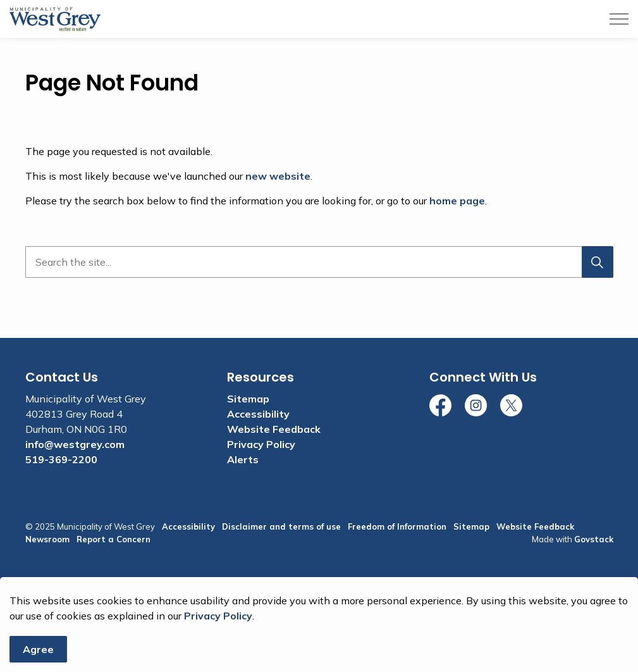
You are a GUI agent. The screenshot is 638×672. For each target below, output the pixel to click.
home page (457, 201)
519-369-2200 (61, 459)
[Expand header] (619, 19)
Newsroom (47, 539)
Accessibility (258, 414)
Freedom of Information (397, 526)
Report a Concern (113, 539)
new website (278, 176)
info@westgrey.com (75, 444)
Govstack (594, 539)
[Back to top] (319, 591)
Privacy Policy (218, 643)
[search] (316, 262)
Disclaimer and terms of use (281, 526)
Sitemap (248, 399)
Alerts (243, 459)
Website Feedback (274, 429)
